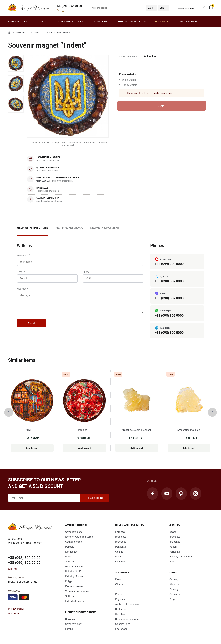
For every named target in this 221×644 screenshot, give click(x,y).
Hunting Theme (74, 566)
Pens (118, 579)
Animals (70, 561)
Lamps (69, 629)
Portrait (70, 547)
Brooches (121, 542)
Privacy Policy (16, 609)
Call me (60, 10)
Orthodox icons (74, 532)
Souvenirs (101, 21)
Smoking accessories (128, 619)
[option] (16, 63)
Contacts (175, 594)
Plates (119, 594)
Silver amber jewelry (71, 21)
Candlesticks (123, 624)
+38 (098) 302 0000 (169, 281)
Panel (68, 556)
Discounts (162, 21)
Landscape (71, 552)
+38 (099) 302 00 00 (24, 562)
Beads (173, 532)
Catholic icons (74, 542)
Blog (172, 599)
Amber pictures (18, 21)
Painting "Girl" (73, 571)
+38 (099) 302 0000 (169, 264)
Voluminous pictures (77, 591)
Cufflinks (120, 561)
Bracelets (121, 537)
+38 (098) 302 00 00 (24, 557)
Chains (119, 552)
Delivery (174, 589)
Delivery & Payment (105, 227)
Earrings (120, 532)
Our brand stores (184, 8)
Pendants (121, 547)
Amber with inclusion (127, 604)
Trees (118, 589)
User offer (14, 613)
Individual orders (75, 601)
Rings (118, 556)
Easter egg (121, 629)
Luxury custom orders (131, 21)
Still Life (70, 596)
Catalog (174, 579)
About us (175, 584)
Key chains (121, 599)
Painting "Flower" (75, 576)
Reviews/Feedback (69, 227)
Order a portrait (189, 21)
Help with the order (32, 227)
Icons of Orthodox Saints (79, 537)
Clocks (119, 584)
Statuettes (121, 609)
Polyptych (71, 581)
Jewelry (43, 21)
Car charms (122, 614)
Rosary (173, 547)
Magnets (35, 32)
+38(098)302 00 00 (69, 6)
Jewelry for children (181, 556)
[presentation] (9, 412)
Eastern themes (74, 586)
